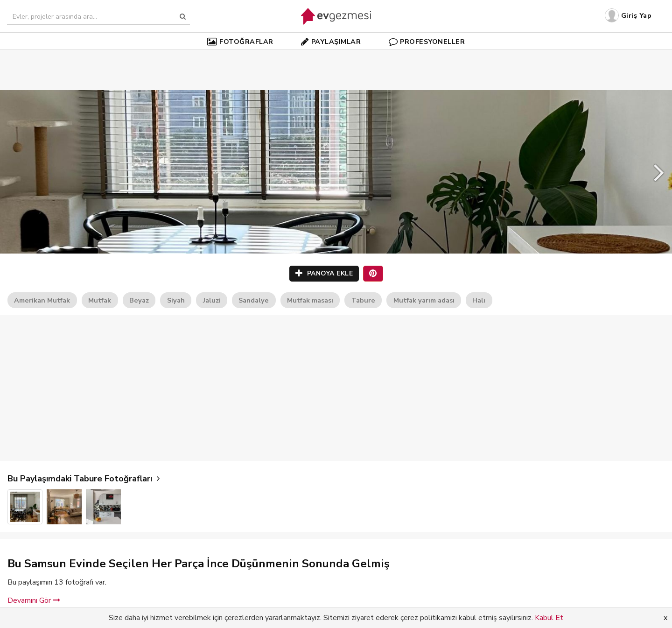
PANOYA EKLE (324, 273)
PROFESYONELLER (427, 42)
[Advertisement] (336, 56)
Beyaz (139, 300)
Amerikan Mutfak (42, 300)
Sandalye (254, 300)
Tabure (363, 300)
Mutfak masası (310, 300)
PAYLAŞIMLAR (331, 42)
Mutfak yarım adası (424, 300)
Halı (479, 300)
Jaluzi (212, 300)
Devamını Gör (34, 600)
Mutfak (100, 300)
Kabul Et (549, 618)
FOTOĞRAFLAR (240, 42)
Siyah (176, 300)
